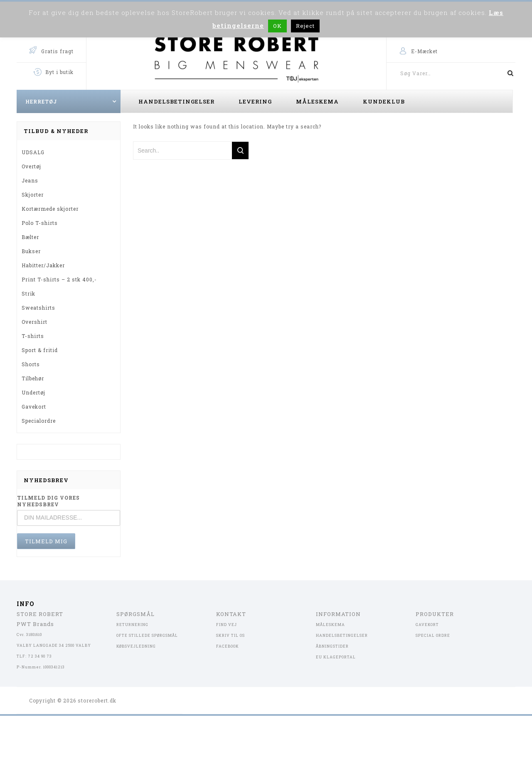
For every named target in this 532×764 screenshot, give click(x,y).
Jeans (30, 180)
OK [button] (277, 26)
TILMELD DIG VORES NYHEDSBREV (48, 501)
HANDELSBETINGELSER (342, 635)
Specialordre (39, 421)
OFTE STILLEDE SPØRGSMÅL (147, 635)
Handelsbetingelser (176, 101)
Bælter (30, 237)
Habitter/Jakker (43, 265)
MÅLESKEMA (330, 625)
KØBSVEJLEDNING (136, 646)
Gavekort (34, 407)
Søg (507, 73)
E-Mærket (424, 51)
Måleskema (317, 101)
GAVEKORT (427, 625)
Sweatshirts (38, 308)
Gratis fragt (57, 51)
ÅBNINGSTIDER (332, 646)
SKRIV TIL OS (230, 635)
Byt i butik (59, 72)
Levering (255, 101)
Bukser (31, 251)
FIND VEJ (227, 625)
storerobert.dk (97, 700)
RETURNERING (132, 625)
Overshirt (34, 322)
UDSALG (33, 152)
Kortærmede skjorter (50, 209)
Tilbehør (33, 378)
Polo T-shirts (40, 223)
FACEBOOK (228, 646)
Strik (28, 293)
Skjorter (33, 195)
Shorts (31, 364)
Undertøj (33, 392)
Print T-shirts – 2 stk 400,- (59, 279)
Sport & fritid (40, 350)
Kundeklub (384, 101)
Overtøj (31, 166)
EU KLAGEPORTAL (336, 657)
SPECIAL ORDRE (433, 635)
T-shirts (33, 336)
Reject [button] (305, 26)
